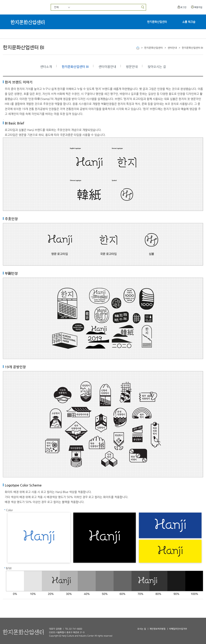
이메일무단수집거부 (178, 629)
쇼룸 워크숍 (189, 22)
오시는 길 (142, 629)
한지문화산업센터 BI (75, 67)
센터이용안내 (107, 67)
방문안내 (132, 67)
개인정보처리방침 (158, 629)
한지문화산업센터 (157, 22)
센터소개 (46, 67)
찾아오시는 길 (157, 67)
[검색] (143, 7)
